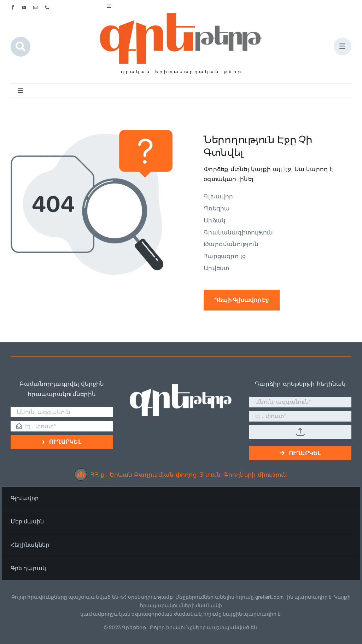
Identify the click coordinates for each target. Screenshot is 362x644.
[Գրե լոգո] (181, 16)
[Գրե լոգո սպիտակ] (181, 387)
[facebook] (13, 7)
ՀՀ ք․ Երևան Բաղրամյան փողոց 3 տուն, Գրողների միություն (181, 475)
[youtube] (24, 7)
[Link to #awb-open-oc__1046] (21, 47)
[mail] (35, 7)
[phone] (47, 7)
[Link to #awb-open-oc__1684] (343, 46)
